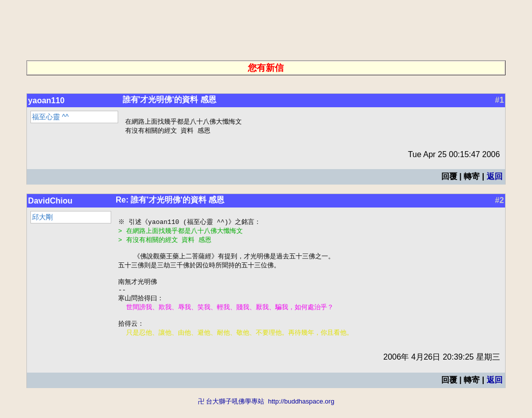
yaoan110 (46, 101)
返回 (495, 177)
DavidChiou (50, 202)
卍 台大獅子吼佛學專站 (231, 413)
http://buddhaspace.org (301, 413)
